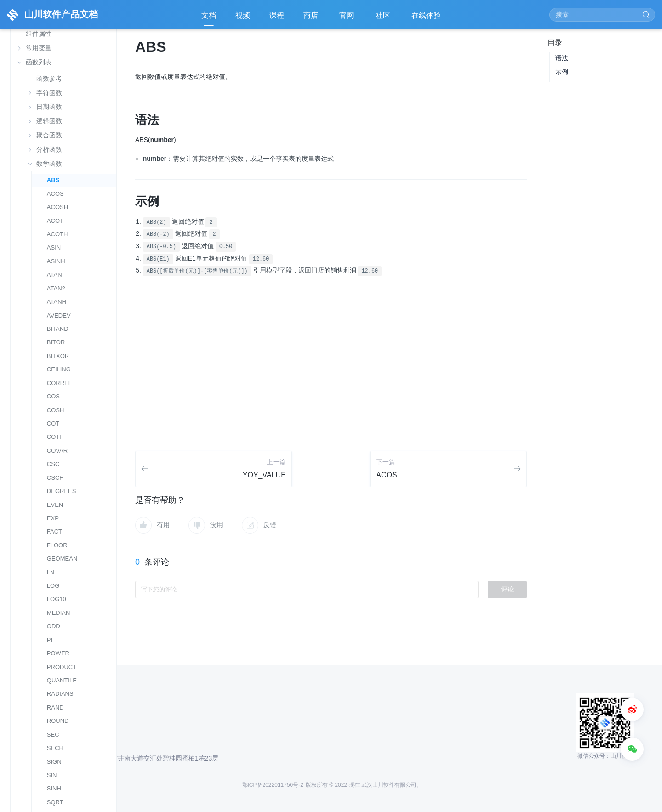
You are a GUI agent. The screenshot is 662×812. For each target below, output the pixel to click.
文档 (209, 15)
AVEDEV (59, 315)
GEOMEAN (62, 559)
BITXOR (58, 356)
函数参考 (49, 79)
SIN (52, 775)
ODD (54, 626)
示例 (562, 72)
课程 (277, 15)
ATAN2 (56, 288)
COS (53, 396)
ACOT (55, 221)
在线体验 (427, 19)
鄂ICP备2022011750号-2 (273, 785)
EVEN (55, 505)
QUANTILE (62, 680)
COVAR (57, 451)
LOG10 (57, 599)
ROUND (58, 721)
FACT (54, 531)
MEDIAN (59, 613)
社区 (384, 19)
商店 (312, 19)
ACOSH (57, 207)
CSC (53, 464)
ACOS (55, 194)
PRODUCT (62, 667)
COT (53, 423)
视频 (243, 15)
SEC (53, 735)
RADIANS (60, 694)
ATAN (54, 275)
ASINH (56, 261)
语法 (562, 58)
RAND (55, 707)
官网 (348, 19)
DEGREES (62, 491)
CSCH (55, 478)
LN (51, 572)
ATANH (57, 302)
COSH (56, 410)
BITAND (58, 329)
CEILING (59, 369)
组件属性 (39, 34)
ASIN (54, 247)
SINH (54, 788)
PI (50, 640)
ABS (53, 180)
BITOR (56, 342)
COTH (55, 437)
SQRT (55, 802)
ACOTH (57, 234)
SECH (55, 748)
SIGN (54, 762)
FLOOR (57, 545)
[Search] (602, 15)
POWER (58, 653)
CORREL (59, 383)
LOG (53, 586)
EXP (53, 518)
